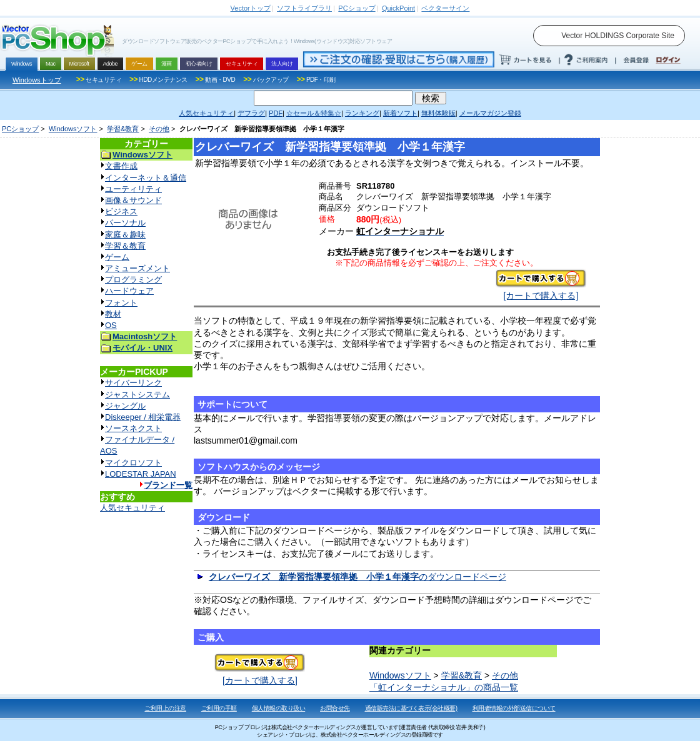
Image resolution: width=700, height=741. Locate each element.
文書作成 (121, 166)
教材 (113, 314)
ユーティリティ (133, 189)
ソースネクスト (133, 428)
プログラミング (133, 280)
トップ (251, 8)
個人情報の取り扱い (279, 708)
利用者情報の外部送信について (514, 708)
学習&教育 (123, 129)
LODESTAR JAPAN (141, 474)
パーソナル (125, 223)
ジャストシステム (137, 395)
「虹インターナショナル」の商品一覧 (444, 687)
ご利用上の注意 (165, 708)
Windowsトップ (37, 80)
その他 (159, 129)
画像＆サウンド (133, 200)
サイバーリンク (133, 383)
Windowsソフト (73, 129)
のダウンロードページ (357, 577)
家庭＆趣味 (125, 235)
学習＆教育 (125, 246)
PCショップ (20, 129)
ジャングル (125, 406)
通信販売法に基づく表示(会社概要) (411, 708)
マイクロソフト (133, 463)
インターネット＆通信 (146, 178)
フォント (121, 303)
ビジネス (121, 211)
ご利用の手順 (219, 708)
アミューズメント (137, 268)
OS (111, 325)
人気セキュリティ (132, 508)
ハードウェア (129, 291)
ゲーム (117, 257)
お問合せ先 (335, 708)
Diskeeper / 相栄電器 (143, 417)
